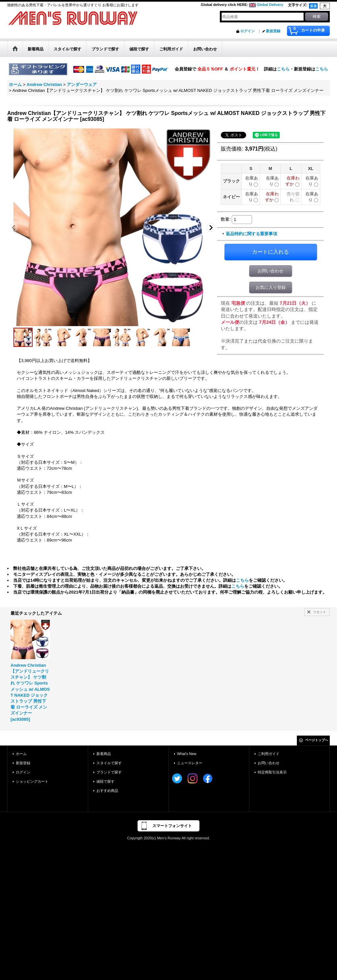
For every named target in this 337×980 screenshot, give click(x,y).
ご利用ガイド (269, 754)
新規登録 (273, 31)
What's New (187, 754)
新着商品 (104, 754)
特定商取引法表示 (272, 772)
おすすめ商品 (107, 791)
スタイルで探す (109, 763)
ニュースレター (190, 763)
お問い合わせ (271, 271)
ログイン (247, 31)
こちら (283, 69)
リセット (320, 612)
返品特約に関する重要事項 (251, 234)
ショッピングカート (32, 781)
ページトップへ (317, 740)
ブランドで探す (109, 772)
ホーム (21, 754)
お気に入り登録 (271, 287)
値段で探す (105, 781)
